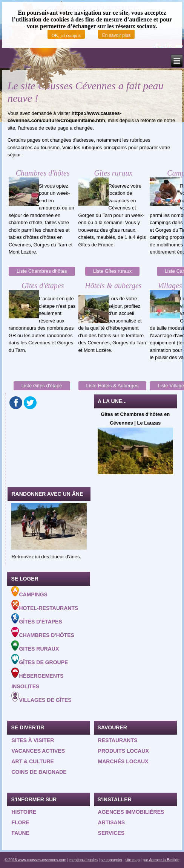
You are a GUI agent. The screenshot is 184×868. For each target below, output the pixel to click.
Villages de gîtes (41, 697)
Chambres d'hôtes (43, 633)
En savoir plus (116, 35)
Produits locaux (123, 751)
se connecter (111, 860)
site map (133, 860)
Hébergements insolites (37, 679)
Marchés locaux (123, 761)
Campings (29, 592)
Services (111, 833)
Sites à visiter (33, 740)
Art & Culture (33, 761)
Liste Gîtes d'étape (42, 386)
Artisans (112, 822)
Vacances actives (38, 751)
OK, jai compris (66, 35)
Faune (20, 833)
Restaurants (118, 740)
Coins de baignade (39, 772)
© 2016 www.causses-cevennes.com (35, 860)
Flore (20, 822)
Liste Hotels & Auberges (113, 386)
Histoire (24, 812)
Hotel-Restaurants (45, 605)
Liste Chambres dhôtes (42, 271)
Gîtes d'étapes (37, 619)
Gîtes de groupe (40, 660)
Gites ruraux (35, 646)
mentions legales (84, 860)
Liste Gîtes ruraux (113, 271)
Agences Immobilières (131, 812)
